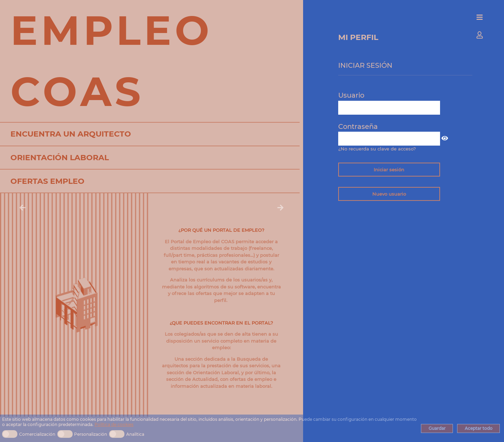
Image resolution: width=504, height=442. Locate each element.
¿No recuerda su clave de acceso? (377, 149)
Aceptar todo (479, 428)
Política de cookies (114, 424)
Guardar (437, 428)
